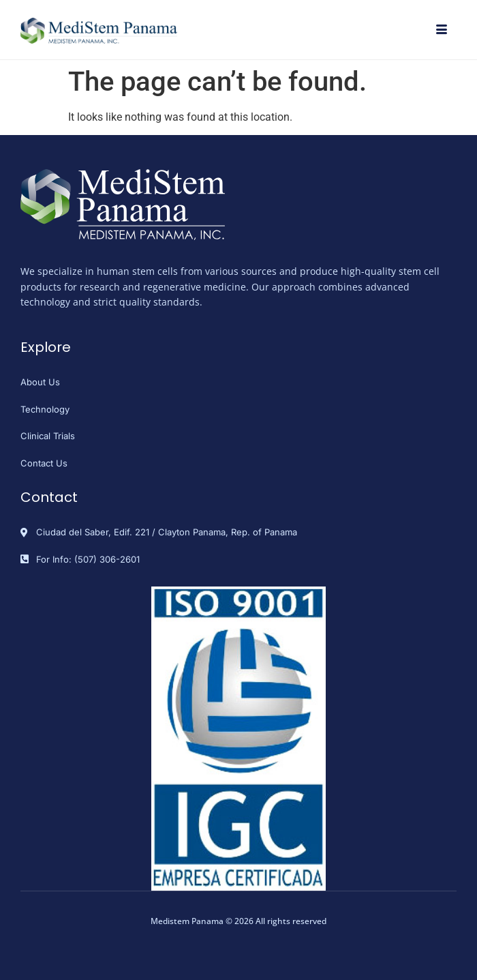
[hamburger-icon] (441, 31)
